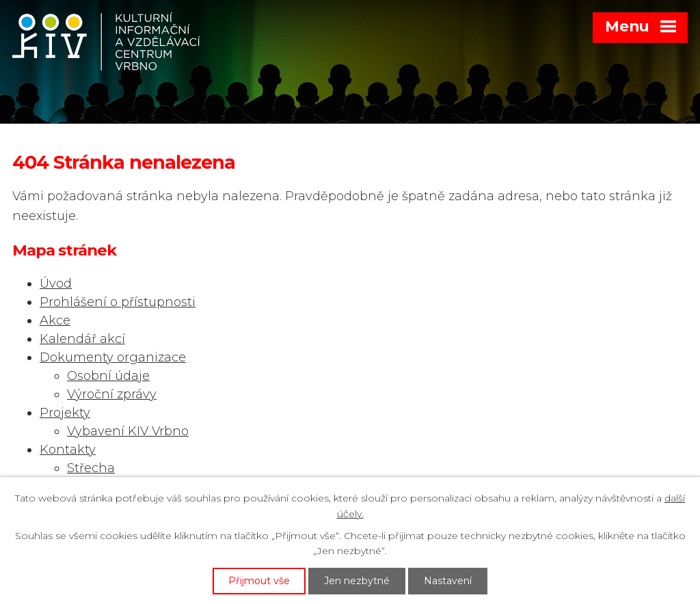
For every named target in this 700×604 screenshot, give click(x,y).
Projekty (65, 413)
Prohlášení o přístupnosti (118, 302)
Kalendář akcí (82, 339)
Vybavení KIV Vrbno (128, 431)
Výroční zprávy (112, 394)
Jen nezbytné (357, 581)
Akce (55, 320)
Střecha (91, 468)
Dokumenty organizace (113, 357)
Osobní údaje (108, 376)
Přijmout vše (259, 581)
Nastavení (448, 581)
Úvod (56, 284)
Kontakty (68, 450)
